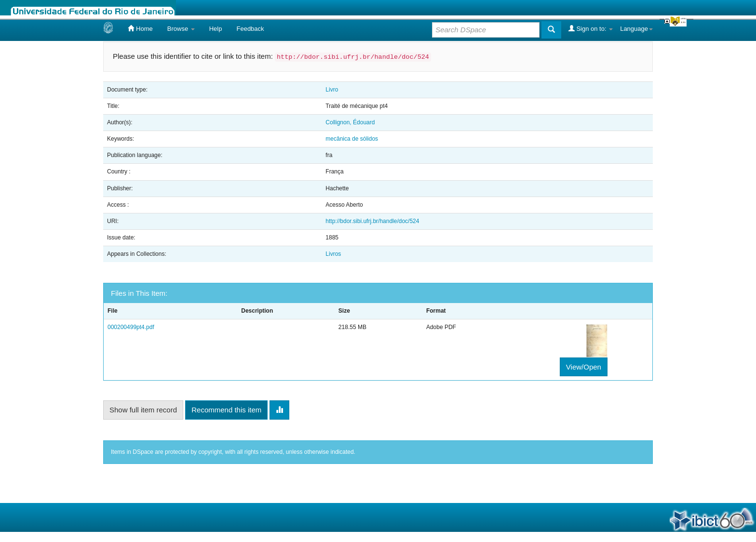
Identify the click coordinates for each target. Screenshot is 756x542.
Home (140, 28)
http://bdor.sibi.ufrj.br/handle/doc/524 (372, 221)
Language (636, 29)
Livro (332, 90)
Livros (333, 254)
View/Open (584, 367)
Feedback (250, 29)
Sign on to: (591, 28)
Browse (181, 29)
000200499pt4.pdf (131, 327)
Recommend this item (226, 410)
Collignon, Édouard (350, 122)
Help (216, 29)
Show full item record (143, 410)
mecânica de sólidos (352, 139)
